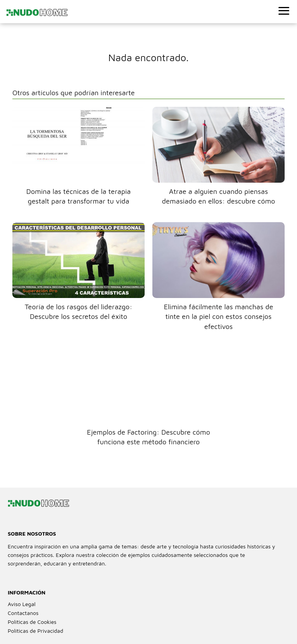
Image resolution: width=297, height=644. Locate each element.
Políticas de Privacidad (35, 631)
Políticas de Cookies (32, 622)
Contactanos (23, 613)
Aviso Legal (22, 604)
